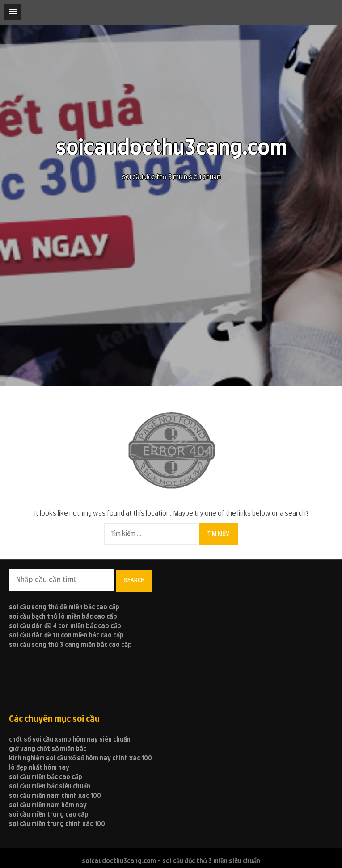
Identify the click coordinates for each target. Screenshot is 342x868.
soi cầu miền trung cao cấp (49, 815)
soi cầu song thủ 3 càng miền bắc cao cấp (70, 645)
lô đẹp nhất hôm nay (39, 768)
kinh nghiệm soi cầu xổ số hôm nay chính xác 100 (80, 759)
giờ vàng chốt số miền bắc (48, 749)
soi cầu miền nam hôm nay (48, 805)
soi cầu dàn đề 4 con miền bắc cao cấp (65, 626)
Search (134, 580)
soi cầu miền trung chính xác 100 (57, 824)
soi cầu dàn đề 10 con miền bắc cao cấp (66, 636)
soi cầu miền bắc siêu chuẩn (50, 787)
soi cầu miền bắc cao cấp (46, 777)
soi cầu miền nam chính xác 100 (55, 796)
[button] (13, 12)
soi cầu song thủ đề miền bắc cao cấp (64, 608)
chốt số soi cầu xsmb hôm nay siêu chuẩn (70, 740)
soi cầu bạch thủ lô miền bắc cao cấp (63, 617)
